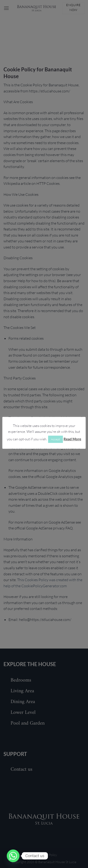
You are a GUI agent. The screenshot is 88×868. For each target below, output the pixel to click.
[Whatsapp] (13, 856)
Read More (72, 439)
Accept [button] (55, 439)
